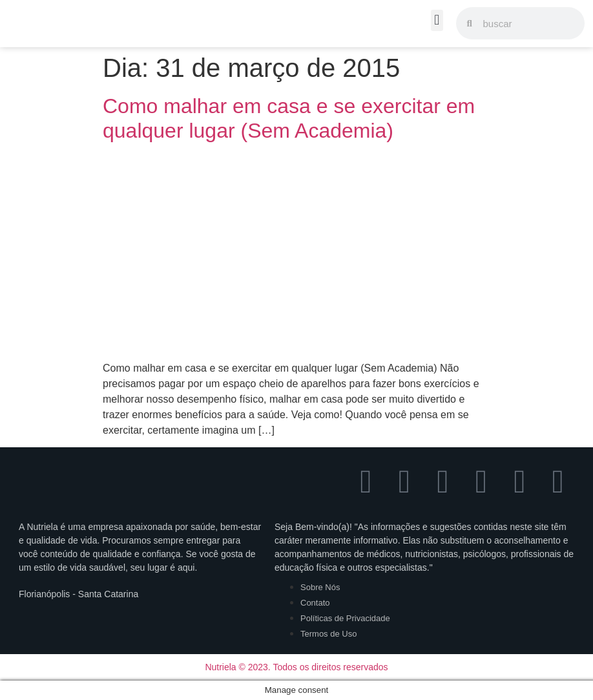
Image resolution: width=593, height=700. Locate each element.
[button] (437, 20)
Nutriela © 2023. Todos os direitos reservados (296, 667)
